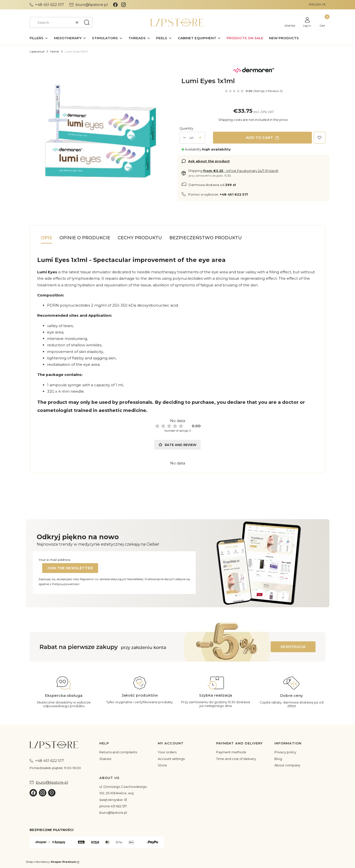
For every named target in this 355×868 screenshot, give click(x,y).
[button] (87, 22)
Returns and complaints (118, 752)
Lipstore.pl (37, 51)
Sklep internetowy (51, 862)
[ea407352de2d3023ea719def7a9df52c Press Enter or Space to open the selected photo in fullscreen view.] (102, 135)
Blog (278, 759)
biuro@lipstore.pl (113, 813)
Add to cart (259, 138)
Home (55, 51)
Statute (105, 759)
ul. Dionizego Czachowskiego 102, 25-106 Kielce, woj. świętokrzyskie (123, 793)
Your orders (167, 752)
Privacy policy (285, 752)
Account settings (171, 759)
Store (162, 765)
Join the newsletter (70, 568)
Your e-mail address (54, 560)
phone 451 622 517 (113, 806)
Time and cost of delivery (236, 759)
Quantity (186, 128)
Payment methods (231, 752)
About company (287, 765)
